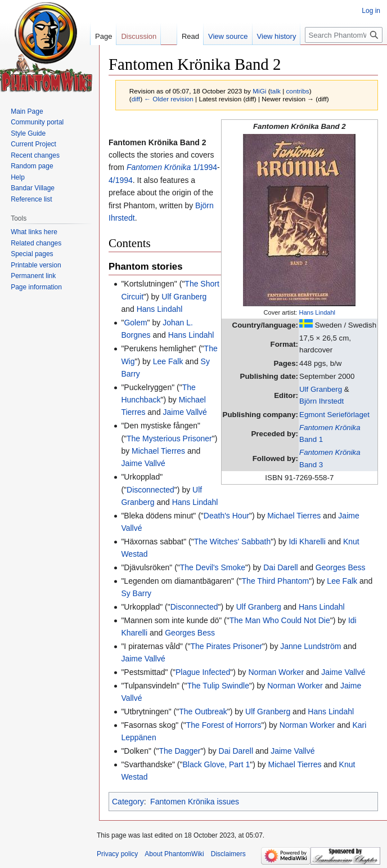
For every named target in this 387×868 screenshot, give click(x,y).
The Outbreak (203, 712)
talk (276, 91)
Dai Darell (280, 567)
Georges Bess (341, 567)
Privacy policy (117, 854)
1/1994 (205, 167)
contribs (297, 91)
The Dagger (179, 751)
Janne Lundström (310, 646)
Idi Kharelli (307, 542)
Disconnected (150, 490)
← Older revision (169, 99)
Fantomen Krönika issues (195, 802)
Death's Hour (226, 516)
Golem (135, 323)
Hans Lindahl (317, 312)
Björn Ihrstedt (321, 401)
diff (136, 99)
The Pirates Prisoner (226, 646)
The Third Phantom (276, 581)
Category (128, 802)
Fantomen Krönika (159, 167)
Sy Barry (136, 593)
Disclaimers (228, 854)
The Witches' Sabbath (233, 542)
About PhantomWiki (174, 854)
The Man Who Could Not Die (280, 620)
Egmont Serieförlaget (334, 415)
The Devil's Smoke (213, 567)
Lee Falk (168, 361)
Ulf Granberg (321, 389)
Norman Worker (276, 672)
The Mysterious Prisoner (169, 439)
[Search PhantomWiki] (344, 35)
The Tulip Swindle (219, 686)
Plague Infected (203, 672)
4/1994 (121, 180)
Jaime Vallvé (185, 412)
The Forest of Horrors (224, 725)
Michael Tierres (158, 451)
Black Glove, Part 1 (216, 764)
